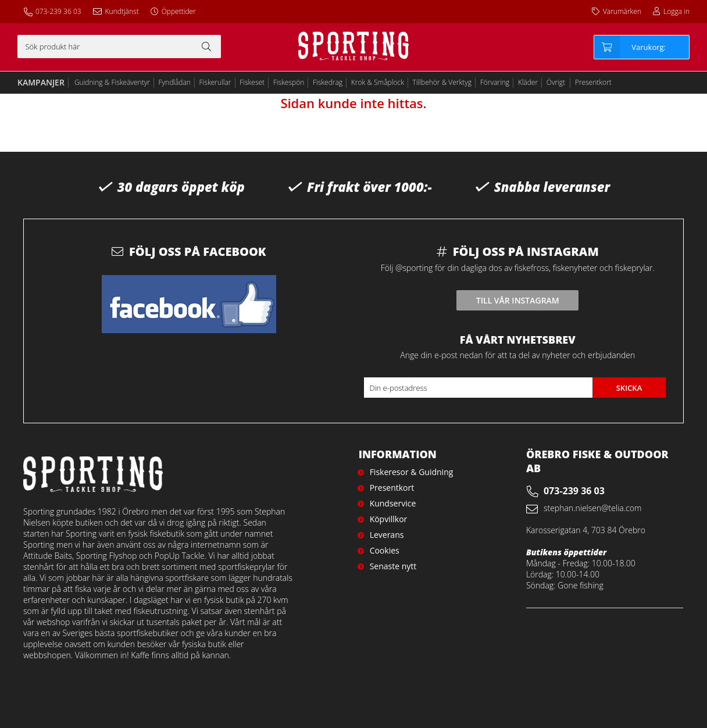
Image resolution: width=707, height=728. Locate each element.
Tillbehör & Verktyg (442, 82)
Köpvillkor (389, 519)
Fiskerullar (215, 82)
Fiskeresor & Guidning (412, 472)
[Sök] (119, 47)
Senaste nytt (393, 566)
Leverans (387, 535)
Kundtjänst (122, 11)
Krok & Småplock (378, 82)
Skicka (629, 388)
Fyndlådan (175, 82)
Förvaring (495, 82)
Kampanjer (41, 82)
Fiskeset (252, 82)
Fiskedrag (328, 82)
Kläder (528, 82)
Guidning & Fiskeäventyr (112, 82)
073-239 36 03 (58, 11)
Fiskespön (289, 82)
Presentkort (593, 82)
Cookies (385, 550)
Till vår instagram (518, 300)
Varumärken (622, 11)
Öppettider (179, 11)
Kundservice (393, 503)
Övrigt (556, 82)
